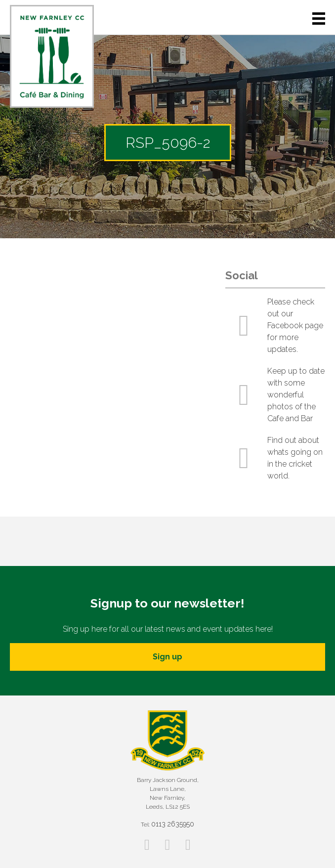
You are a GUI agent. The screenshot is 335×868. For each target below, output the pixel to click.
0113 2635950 (173, 824)
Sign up (167, 657)
